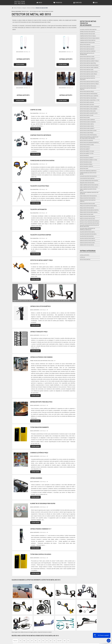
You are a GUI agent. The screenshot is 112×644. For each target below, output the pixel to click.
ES (28, 604)
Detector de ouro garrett (87, 128)
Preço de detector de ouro (87, 204)
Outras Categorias (88, 251)
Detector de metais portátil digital (89, 82)
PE (47, 604)
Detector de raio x (25, 11)
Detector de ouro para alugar (88, 131)
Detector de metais (85, 45)
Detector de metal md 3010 (87, 105)
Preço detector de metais (87, 208)
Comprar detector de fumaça (88, 36)
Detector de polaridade (86, 140)
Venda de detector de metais (88, 241)
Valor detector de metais (87, 236)
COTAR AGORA (20, 64)
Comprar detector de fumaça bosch (90, 38)
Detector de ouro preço (87, 133)
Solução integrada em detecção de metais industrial (89, 226)
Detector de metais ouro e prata (89, 72)
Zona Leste (45, 618)
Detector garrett (85, 149)
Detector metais (84, 156)
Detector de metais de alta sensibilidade (87, 54)
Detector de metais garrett (87, 59)
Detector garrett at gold (87, 151)
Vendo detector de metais (87, 245)
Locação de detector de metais (88, 176)
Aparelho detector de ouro (87, 34)
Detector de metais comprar (88, 51)
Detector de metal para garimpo (89, 109)
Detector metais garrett (87, 158)
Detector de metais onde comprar (89, 68)
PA (68, 604)
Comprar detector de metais (88, 40)
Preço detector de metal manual (89, 212)
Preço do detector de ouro (87, 219)
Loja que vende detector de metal (89, 181)
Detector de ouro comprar (87, 120)
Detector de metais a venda (87, 47)
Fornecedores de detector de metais (88, 173)
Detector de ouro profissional (88, 135)
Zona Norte (24, 618)
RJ (20, 604)
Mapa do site (96, 633)
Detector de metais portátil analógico (87, 79)
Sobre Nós (77, 3)
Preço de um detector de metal (88, 206)
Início (39, 3)
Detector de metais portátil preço (89, 84)
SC (39, 604)
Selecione (15, 604)
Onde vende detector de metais (88, 196)
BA (51, 604)
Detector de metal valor (87, 115)
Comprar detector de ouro (87, 43)
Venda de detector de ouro (87, 243)
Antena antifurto (85, 255)
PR (36, 604)
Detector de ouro (85, 118)
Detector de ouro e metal (87, 124)
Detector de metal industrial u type (90, 100)
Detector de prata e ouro (87, 145)
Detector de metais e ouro (87, 57)
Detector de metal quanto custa (89, 113)
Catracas (82, 257)
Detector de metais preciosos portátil (88, 89)
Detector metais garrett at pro (89, 160)
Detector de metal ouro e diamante (89, 107)
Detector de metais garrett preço (89, 61)
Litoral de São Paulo (64, 618)
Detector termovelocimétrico (88, 171)
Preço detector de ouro (87, 214)
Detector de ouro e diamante (88, 122)
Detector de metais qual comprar (89, 96)
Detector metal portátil (87, 166)
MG (24, 604)
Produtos (58, 3)
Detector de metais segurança (88, 98)
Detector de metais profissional (89, 94)
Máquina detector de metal (87, 183)
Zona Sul (38, 618)
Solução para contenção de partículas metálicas (87, 229)
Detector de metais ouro (87, 70)
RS (43, 604)
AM (65, 604)
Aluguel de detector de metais (88, 30)
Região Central (16, 618)
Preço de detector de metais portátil (88, 201)
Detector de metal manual (87, 102)
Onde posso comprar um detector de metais (89, 193)
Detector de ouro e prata (87, 126)
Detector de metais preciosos (88, 86)
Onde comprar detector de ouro (89, 187)
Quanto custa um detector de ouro (89, 223)
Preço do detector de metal (88, 217)
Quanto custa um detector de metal (90, 221)
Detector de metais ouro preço (88, 74)
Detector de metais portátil (88, 76)
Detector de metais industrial (88, 63)
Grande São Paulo (54, 618)
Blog (95, 3)
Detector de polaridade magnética (89, 143)
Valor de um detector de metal (88, 234)
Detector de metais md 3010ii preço (89, 65)
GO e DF (59, 604)
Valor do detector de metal (35, 11)
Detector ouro (84, 169)
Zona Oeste (32, 618)
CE (54, 604)
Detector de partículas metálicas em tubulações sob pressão (89, 138)
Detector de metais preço (87, 92)
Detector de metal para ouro (88, 111)
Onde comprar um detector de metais (88, 190)
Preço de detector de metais (47, 11)
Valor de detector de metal (87, 232)
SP (32, 604)
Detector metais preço (86, 164)
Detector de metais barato (87, 49)
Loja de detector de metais (87, 178)
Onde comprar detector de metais (89, 185)
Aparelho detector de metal (88, 32)
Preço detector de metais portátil (89, 210)
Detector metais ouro (86, 162)
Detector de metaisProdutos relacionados (88, 23)
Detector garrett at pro (87, 153)
